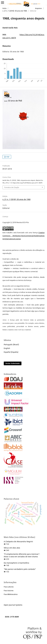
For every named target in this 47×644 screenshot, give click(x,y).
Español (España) (11, 352)
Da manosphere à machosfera (16, 563)
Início (5, 8)
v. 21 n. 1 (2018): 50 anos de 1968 (15, 11)
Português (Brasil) (11, 344)
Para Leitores (9, 587)
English (7, 348)
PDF (8, 157)
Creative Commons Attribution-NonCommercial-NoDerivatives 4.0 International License (23, 236)
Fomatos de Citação (12, 187)
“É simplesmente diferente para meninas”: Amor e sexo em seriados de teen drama (22, 555)
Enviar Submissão (13, 363)
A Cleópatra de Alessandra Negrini (18, 541)
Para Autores (9, 591)
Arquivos (38, 8)
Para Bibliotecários (11, 594)
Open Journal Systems (13, 605)
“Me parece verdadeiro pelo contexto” (20, 569)
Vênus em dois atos (12, 548)
